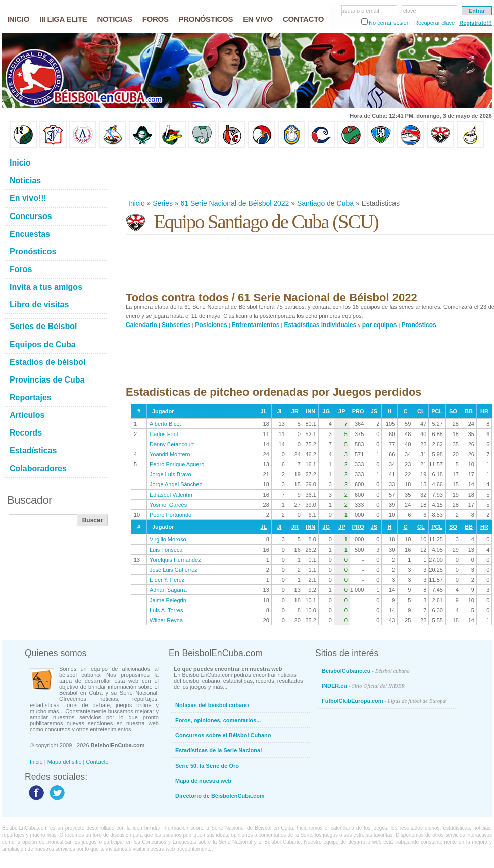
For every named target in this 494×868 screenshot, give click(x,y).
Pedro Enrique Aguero (177, 464)
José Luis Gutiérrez (174, 570)
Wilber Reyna (166, 620)
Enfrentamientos (256, 325)
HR (484, 411)
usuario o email (360, 11)
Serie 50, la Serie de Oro (207, 766)
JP (342, 411)
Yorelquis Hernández (175, 560)
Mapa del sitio (65, 762)
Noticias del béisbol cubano (212, 705)
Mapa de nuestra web (203, 781)
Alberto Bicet (165, 424)
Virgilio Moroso (168, 539)
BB (469, 411)
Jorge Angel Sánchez (176, 484)
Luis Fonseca (166, 550)
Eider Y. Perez (167, 580)
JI (279, 411)
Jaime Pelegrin (168, 600)
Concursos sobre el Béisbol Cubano (223, 735)
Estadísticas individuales (320, 325)
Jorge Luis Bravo (170, 474)
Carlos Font (164, 434)
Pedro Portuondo (170, 515)
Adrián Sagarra (168, 590)
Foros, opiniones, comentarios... (218, 720)
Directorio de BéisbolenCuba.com (220, 796)
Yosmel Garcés (168, 505)
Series (163, 203)
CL (421, 411)
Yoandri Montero (170, 454)
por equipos (380, 325)
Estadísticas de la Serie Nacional (218, 750)
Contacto (97, 762)
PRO (358, 411)
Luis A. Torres (166, 610)
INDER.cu (363, 686)
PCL (437, 411)
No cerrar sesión (389, 23)
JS (374, 411)
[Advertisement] (310, 174)
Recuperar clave (434, 23)
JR (295, 411)
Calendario (141, 325)
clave (410, 11)
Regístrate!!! (476, 23)
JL (263, 411)
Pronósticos (418, 325)
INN (310, 411)
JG (326, 411)
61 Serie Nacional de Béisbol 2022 (235, 203)
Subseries (176, 325)
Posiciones (211, 325)
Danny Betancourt (172, 444)
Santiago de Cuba (325, 203)
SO (453, 411)
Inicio (137, 203)
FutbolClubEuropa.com (384, 701)
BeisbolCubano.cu (366, 671)
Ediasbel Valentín (171, 495)
